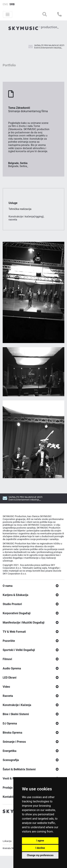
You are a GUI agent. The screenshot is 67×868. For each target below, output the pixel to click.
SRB (12, 4)
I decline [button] (40, 848)
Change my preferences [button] (40, 855)
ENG (5, 4)
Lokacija (7, 858)
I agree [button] (40, 841)
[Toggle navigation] (8, 14)
